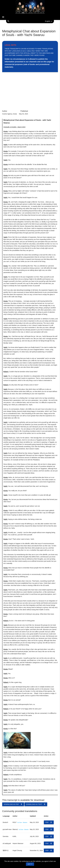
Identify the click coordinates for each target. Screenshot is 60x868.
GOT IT (30, 864)
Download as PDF (13, 804)
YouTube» (20, 822)
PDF (49, 822)
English (49, 21)
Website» (25, 822)
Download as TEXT (36, 804)
